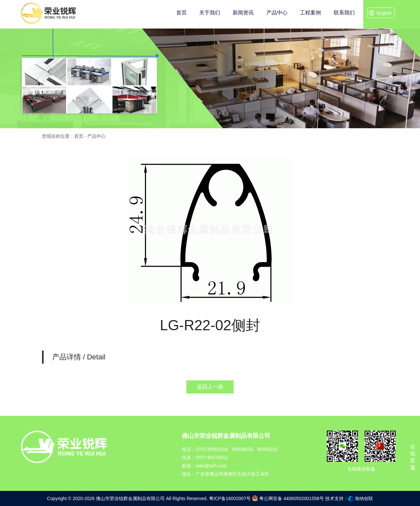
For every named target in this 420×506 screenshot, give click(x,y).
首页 (79, 136)
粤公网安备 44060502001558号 (288, 498)
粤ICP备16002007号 (230, 498)
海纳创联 (364, 498)
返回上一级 (210, 387)
